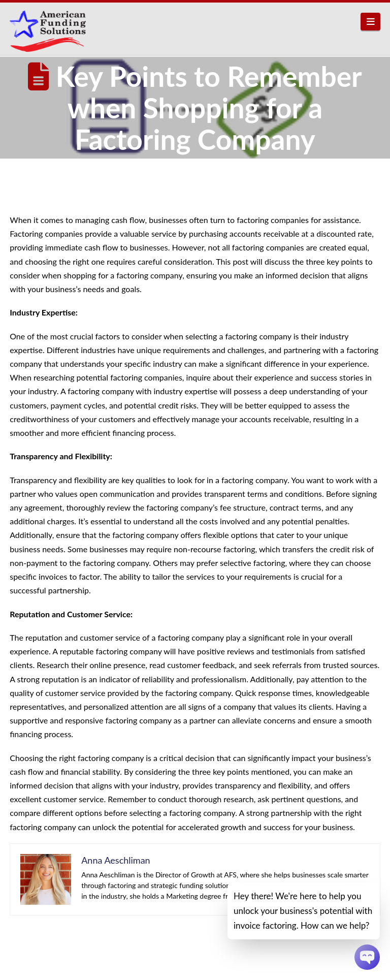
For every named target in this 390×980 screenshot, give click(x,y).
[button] (370, 22)
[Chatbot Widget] (367, 957)
